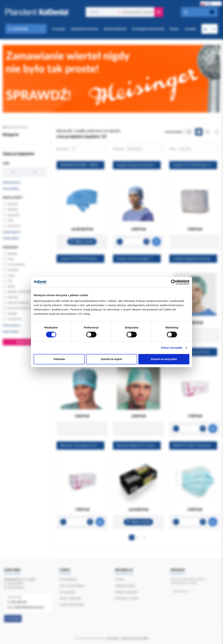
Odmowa (59, 359)
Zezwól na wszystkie (164, 359)
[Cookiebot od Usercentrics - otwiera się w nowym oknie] (174, 282)
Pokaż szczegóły (172, 348)
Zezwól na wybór (111, 359)
